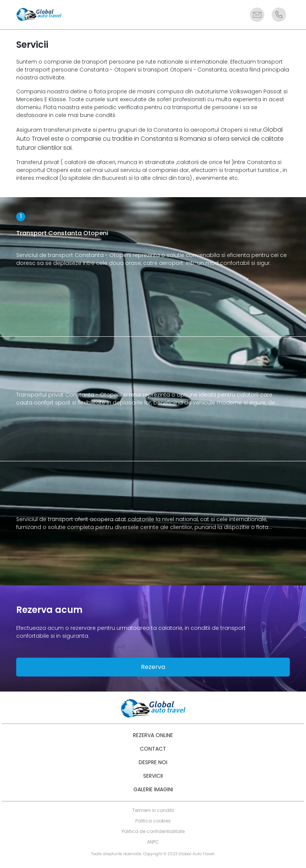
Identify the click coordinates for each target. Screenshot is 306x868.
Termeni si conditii (153, 810)
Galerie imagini (153, 789)
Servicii (153, 776)
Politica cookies (153, 821)
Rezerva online (153, 735)
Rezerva (153, 667)
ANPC (153, 842)
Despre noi (153, 762)
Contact (153, 749)
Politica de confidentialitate (153, 831)
